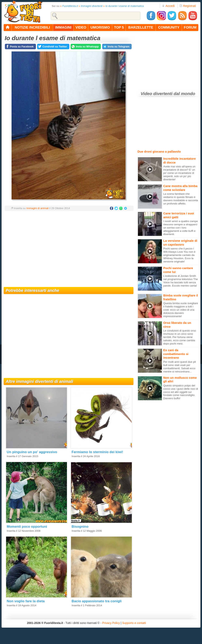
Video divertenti (157, 94)
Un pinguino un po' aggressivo (32, 452)
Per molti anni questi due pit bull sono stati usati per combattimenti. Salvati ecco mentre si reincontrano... (179, 367)
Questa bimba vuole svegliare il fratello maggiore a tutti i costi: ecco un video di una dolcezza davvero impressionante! (181, 310)
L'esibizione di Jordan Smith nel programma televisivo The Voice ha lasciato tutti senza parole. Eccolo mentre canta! (181, 281)
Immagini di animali (38, 208)
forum (190, 27)
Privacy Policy (111, 623)
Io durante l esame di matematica (125, 6)
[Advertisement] (69, 246)
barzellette (141, 27)
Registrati (188, 6)
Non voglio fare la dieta (26, 601)
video (81, 27)
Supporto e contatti (134, 623)
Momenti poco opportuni (27, 527)
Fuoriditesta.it (70, 6)
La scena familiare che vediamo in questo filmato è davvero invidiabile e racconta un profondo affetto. (181, 199)
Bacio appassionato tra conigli (97, 601)
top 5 (119, 27)
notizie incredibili (32, 27)
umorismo (100, 27)
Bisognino (80, 527)
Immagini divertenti (92, 6)
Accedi (168, 6)
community (169, 27)
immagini (63, 27)
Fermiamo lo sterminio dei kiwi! (97, 452)
